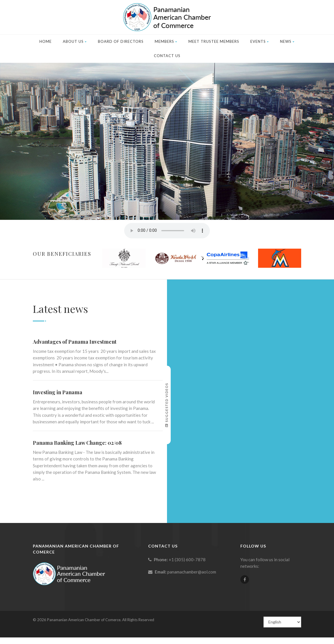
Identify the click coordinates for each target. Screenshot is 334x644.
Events (260, 41)
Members (166, 41)
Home (46, 41)
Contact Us (167, 56)
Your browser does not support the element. (167, 231)
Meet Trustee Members (214, 41)
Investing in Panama (58, 392)
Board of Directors (121, 41)
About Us (75, 41)
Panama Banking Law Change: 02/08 (77, 443)
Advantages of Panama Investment (75, 342)
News (287, 41)
